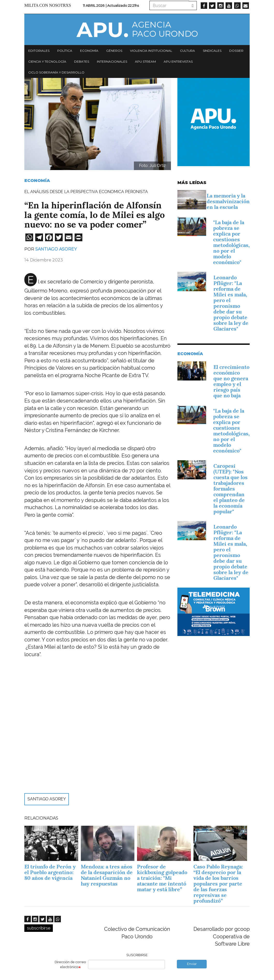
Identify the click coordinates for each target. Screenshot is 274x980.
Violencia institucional (151, 51)
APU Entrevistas (178, 61)
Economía (89, 51)
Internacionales (112, 61)
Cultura (188, 51)
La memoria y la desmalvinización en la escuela (228, 201)
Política (65, 51)
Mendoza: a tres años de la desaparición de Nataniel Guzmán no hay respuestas (107, 875)
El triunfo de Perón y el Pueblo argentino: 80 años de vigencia (50, 872)
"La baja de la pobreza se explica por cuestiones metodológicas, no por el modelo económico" (231, 242)
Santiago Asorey (56, 249)
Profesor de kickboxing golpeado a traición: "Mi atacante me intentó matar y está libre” (162, 878)
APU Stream (145, 61)
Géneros (114, 51)
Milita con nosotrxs (48, 5)
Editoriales (39, 51)
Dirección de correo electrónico (70, 964)
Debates (82, 61)
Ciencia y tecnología (47, 61)
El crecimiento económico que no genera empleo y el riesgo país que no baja (231, 381)
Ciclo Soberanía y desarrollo (56, 72)
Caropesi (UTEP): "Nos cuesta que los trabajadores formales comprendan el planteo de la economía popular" (230, 489)
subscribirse (39, 928)
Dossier (236, 51)
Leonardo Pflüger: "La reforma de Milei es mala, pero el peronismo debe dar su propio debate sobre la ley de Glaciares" (231, 303)
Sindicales (212, 51)
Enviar (192, 964)
